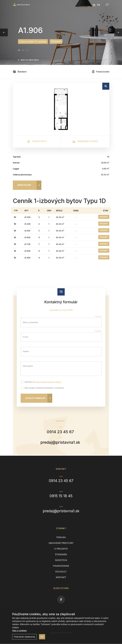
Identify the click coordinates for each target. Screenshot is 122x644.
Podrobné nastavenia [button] (24, 637)
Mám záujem (24, 185)
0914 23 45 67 (60, 432)
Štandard (20, 72)
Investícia (61, 561)
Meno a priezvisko (31, 322)
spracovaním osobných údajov (48, 382)
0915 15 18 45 (61, 497)
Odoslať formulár (35, 398)
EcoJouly (61, 572)
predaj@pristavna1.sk (60, 443)
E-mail (25, 337)
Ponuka (61, 538)
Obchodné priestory (61, 544)
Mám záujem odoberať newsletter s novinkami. (44, 388)
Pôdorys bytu (37, 142)
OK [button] (42, 637)
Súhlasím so (42, 382)
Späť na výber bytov (28, 60)
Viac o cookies (19, 631)
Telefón (26, 351)
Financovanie (100, 72)
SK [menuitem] (94, 5)
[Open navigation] (107, 5)
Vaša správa (28, 366)
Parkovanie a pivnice (85, 142)
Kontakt (61, 578)
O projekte (61, 550)
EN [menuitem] (99, 5)
